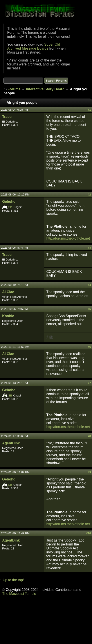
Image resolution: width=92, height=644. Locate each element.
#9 (89, 472)
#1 (89, 110)
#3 (89, 248)
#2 (89, 195)
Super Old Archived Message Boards (34, 46)
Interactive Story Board (45, 89)
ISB (10, 207)
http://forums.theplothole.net (68, 238)
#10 (88, 533)
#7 (89, 383)
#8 (89, 436)
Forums (14, 89)
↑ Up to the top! (12, 580)
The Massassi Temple (19, 594)
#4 (89, 285)
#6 (89, 347)
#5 (89, 309)
